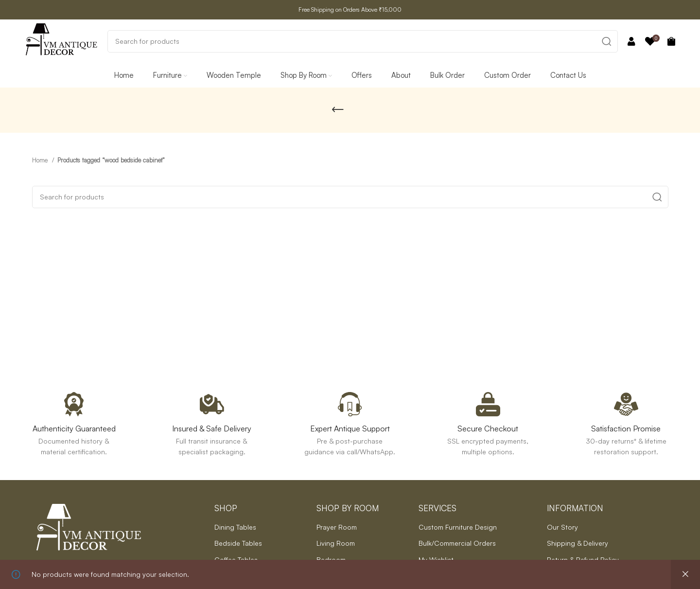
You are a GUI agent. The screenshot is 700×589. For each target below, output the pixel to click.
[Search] (363, 41)
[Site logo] (61, 40)
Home (41, 160)
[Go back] (338, 110)
